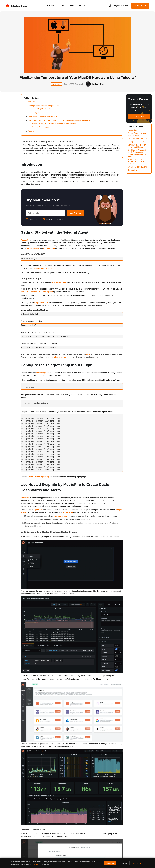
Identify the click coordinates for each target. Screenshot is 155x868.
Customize (137, 863)
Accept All (110, 863)
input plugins (49, 248)
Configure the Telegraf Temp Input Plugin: (45, 116)
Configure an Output (40, 113)
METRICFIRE (56, 84)
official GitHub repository (38, 477)
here (88, 354)
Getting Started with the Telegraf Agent (44, 106)
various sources (59, 282)
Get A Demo (76, 213)
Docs (73, 6)
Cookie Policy (37, 864)
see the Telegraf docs (43, 268)
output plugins (33, 248)
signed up (38, 510)
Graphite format (61, 516)
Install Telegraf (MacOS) (41, 109)
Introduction (33, 102)
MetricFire (25, 498)
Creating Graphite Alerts (41, 127)
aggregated (68, 512)
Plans (64, 6)
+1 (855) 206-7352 (122, 6)
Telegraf (24, 240)
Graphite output (41, 303)
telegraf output (60, 357)
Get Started (140, 6)
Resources (84, 6)
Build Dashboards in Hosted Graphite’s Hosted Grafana (54, 123)
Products (53, 6)
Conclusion (32, 131)
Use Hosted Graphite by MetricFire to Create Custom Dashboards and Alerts (59, 120)
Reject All (124, 863)
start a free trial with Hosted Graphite (37, 292)
